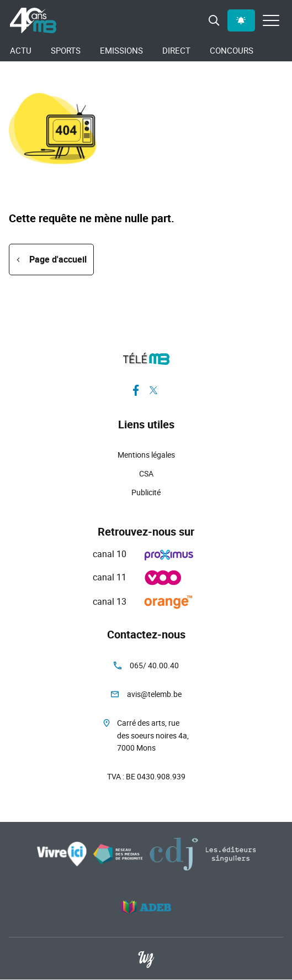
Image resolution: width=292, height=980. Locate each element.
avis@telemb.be (154, 694)
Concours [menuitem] (232, 50)
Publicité (146, 492)
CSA (146, 473)
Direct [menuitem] (176, 50)
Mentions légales (146, 455)
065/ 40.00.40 (154, 665)
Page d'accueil (58, 259)
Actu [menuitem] (21, 50)
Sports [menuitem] (66, 50)
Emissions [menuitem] (121, 50)
